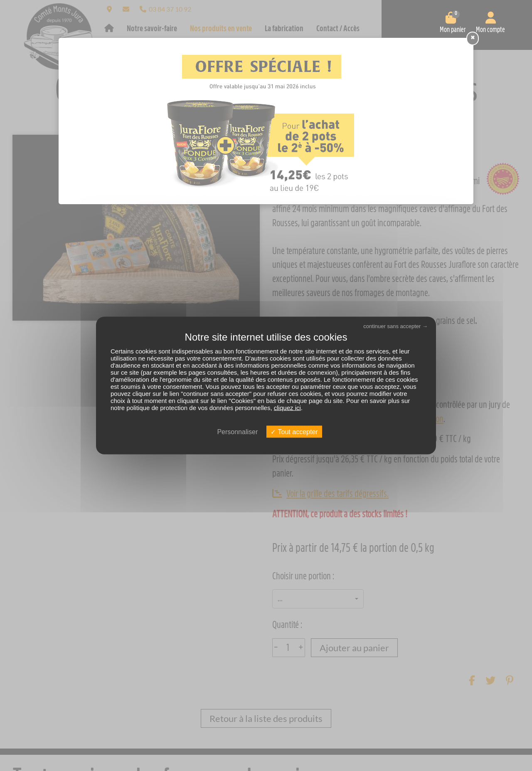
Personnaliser (237, 431)
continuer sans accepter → (395, 326)
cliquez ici (287, 407)
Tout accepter (294, 431)
